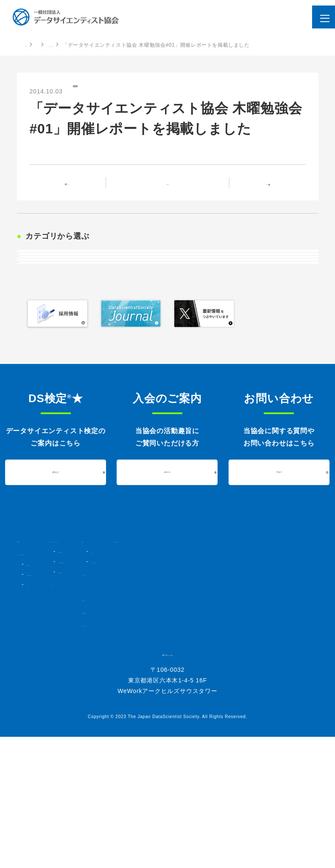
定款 (31, 696)
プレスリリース (98, 90)
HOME (33, 45)
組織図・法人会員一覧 (51, 686)
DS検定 (34, 357)
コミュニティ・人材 (127, 696)
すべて (32, 268)
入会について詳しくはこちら (167, 576)
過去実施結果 (127, 683)
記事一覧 (173, 190)
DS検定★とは (129, 663)
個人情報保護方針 (232, 724)
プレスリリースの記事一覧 (114, 45)
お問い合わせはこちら (279, 576)
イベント (35, 335)
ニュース (61, 45)
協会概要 (36, 676)
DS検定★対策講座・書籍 (142, 673)
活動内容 (221, 645)
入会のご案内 (226, 686)
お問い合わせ (226, 711)
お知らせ (35, 290)
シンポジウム (235, 655)
